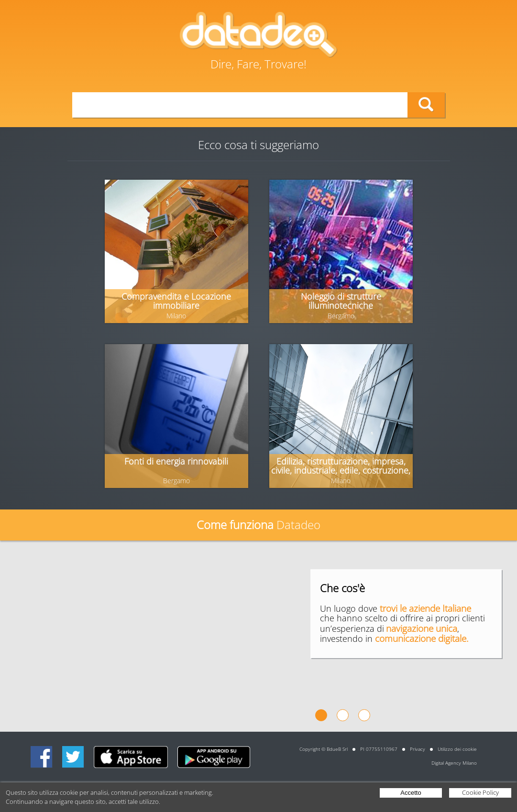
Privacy (418, 749)
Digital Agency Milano (454, 763)
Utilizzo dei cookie (457, 749)
